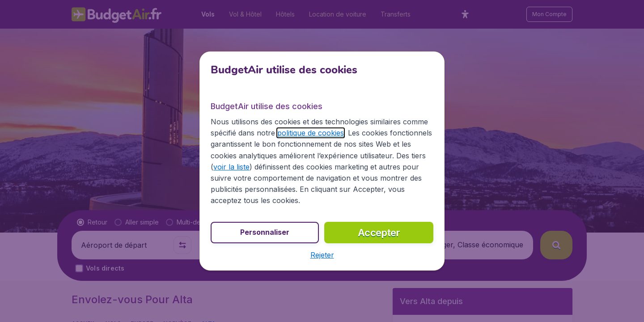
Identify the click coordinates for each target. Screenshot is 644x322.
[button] (322, 255)
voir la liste (231, 167)
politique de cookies (311, 133)
